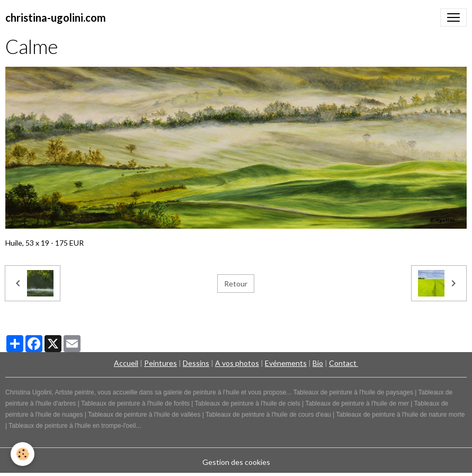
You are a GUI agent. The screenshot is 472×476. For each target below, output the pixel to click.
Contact (344, 363)
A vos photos (237, 363)
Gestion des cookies (236, 462)
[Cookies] (23, 454)
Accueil (126, 363)
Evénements (286, 363)
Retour (236, 284)
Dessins (196, 363)
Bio (318, 363)
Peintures (161, 363)
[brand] (56, 17)
